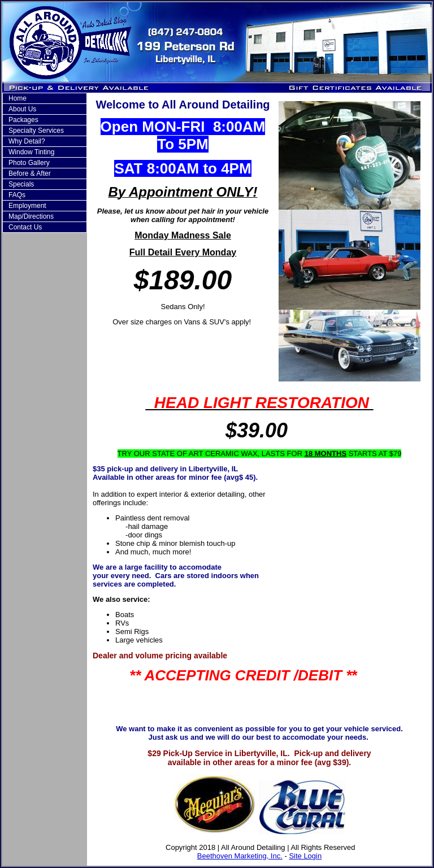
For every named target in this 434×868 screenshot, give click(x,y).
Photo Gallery (29, 163)
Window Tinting (31, 152)
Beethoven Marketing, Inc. (240, 856)
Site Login (305, 856)
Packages (23, 120)
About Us (22, 109)
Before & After (30, 173)
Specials (21, 184)
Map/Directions (31, 216)
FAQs (17, 195)
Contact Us (25, 227)
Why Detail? (27, 141)
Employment (27, 206)
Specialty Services (36, 131)
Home (18, 98)
